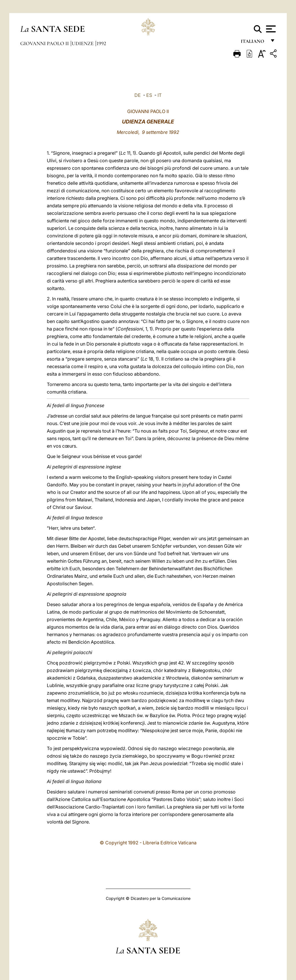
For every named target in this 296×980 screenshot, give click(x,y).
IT (160, 95)
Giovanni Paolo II (45, 43)
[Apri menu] (270, 29)
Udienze (83, 43)
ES (149, 95)
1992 (101, 43)
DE (138, 95)
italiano (254, 43)
